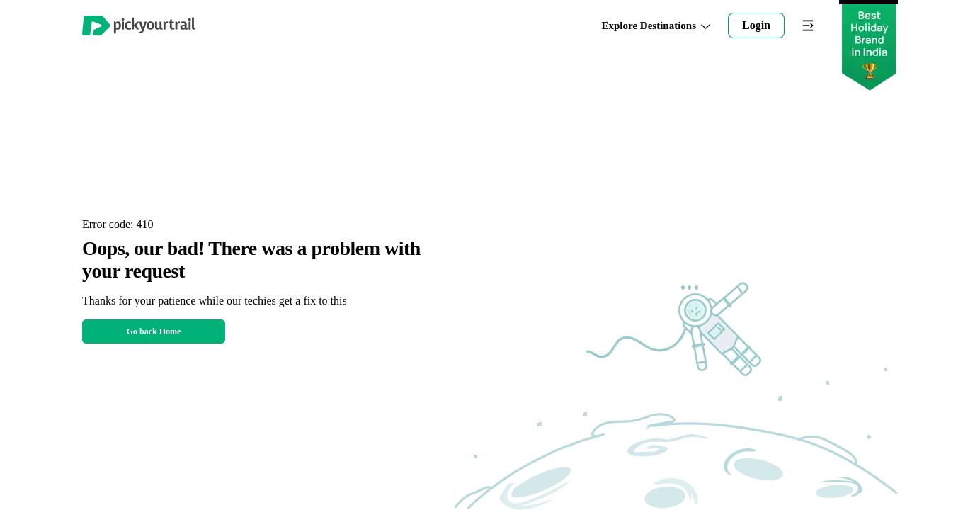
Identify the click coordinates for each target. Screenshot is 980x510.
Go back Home (154, 331)
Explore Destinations (656, 26)
